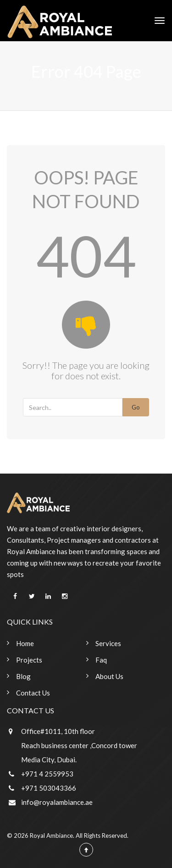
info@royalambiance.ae (57, 802)
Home (25, 643)
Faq (101, 660)
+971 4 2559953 (47, 774)
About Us (109, 676)
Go (136, 407)
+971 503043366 (49, 788)
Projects (29, 660)
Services (108, 643)
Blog (23, 676)
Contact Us (33, 693)
